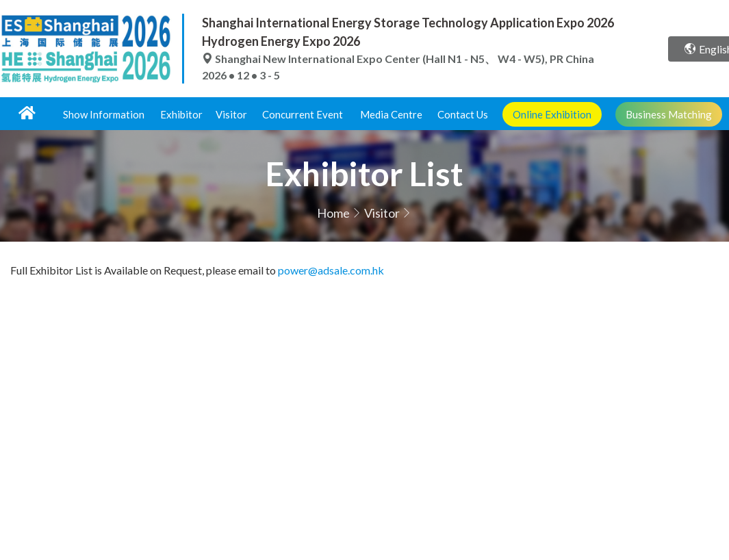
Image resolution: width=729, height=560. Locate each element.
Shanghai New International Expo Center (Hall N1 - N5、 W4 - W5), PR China (398, 59)
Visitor (231, 114)
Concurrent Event (303, 114)
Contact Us (463, 114)
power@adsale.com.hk (331, 270)
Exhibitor (181, 114)
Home (333, 213)
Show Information (104, 114)
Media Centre (391, 114)
